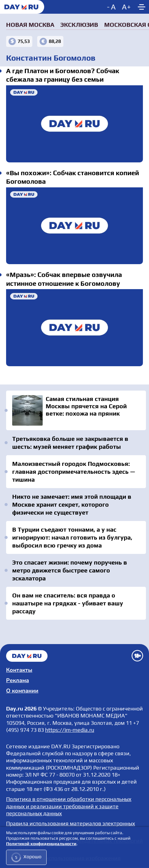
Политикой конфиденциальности (41, 844)
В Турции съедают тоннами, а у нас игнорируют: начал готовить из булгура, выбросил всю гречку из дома (72, 537)
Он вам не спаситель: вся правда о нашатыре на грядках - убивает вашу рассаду (68, 603)
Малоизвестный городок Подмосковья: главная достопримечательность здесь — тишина (74, 471)
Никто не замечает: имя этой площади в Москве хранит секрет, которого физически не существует (72, 504)
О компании (22, 691)
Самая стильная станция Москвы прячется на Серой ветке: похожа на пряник (76, 410)
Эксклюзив (79, 25)
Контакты (19, 670)
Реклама (18, 680)
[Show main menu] (141, 7)
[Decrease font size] (112, 7)
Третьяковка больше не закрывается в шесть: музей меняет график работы (70, 443)
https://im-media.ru (70, 730)
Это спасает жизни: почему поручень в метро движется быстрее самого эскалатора (70, 570)
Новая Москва (30, 25)
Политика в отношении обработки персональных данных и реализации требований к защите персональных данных (69, 806)
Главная (27, 656)
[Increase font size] (126, 7)
